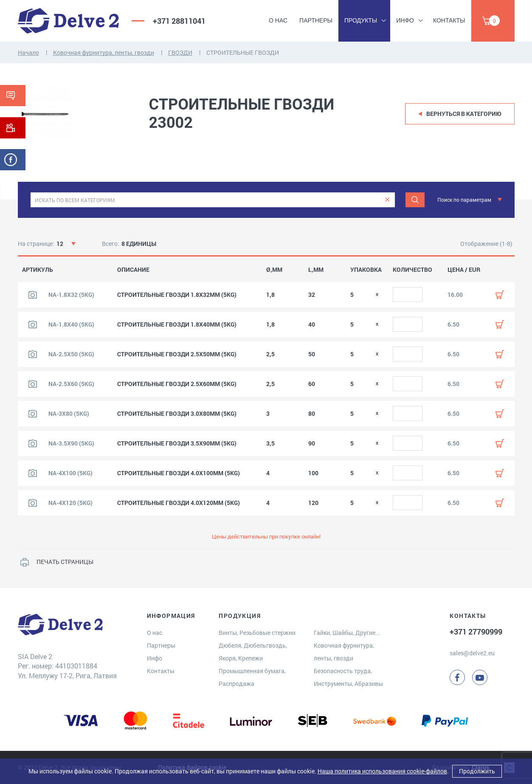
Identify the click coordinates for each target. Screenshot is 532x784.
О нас (278, 20)
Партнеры (316, 20)
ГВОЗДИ (180, 52)
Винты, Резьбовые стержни (257, 633)
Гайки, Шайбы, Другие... (347, 633)
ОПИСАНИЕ (133, 270)
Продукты (361, 20)
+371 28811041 (179, 21)
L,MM (316, 270)
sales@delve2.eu (472, 653)
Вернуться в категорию (464, 114)
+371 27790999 (476, 632)
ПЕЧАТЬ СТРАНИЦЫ (65, 562)
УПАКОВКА (366, 270)
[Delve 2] (68, 21)
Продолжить (477, 771)
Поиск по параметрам (464, 200)
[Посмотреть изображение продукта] (33, 295)
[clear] (387, 200)
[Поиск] (415, 200)
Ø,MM (274, 270)
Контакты (449, 20)
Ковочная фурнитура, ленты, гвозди (104, 52)
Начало (28, 52)
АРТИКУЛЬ (38, 270)
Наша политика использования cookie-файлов (382, 771)
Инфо (405, 20)
